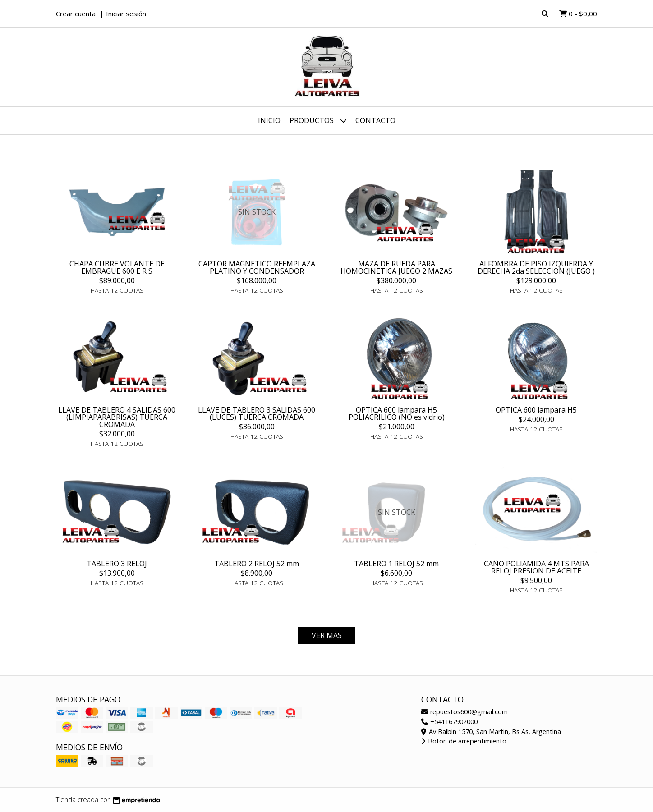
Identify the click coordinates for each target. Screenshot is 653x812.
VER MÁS (327, 635)
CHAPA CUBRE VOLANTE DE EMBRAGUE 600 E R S (117, 267)
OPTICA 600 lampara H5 (536, 410)
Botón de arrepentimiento (464, 741)
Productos (318, 121)
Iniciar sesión (126, 14)
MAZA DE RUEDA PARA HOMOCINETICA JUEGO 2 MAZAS (396, 267)
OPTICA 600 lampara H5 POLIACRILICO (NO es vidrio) (397, 413)
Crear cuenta (76, 14)
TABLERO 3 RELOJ (117, 564)
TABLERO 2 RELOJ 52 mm (257, 564)
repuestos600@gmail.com (464, 712)
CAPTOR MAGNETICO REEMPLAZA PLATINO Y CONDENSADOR (257, 267)
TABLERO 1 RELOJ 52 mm (396, 564)
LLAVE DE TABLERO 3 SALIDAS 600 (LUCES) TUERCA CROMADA (257, 413)
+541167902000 (449, 722)
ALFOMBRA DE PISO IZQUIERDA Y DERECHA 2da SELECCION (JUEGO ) (536, 267)
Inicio (269, 120)
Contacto (375, 120)
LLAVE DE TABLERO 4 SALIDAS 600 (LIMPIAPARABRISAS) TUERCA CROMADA (117, 417)
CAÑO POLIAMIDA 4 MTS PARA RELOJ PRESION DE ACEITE (536, 567)
